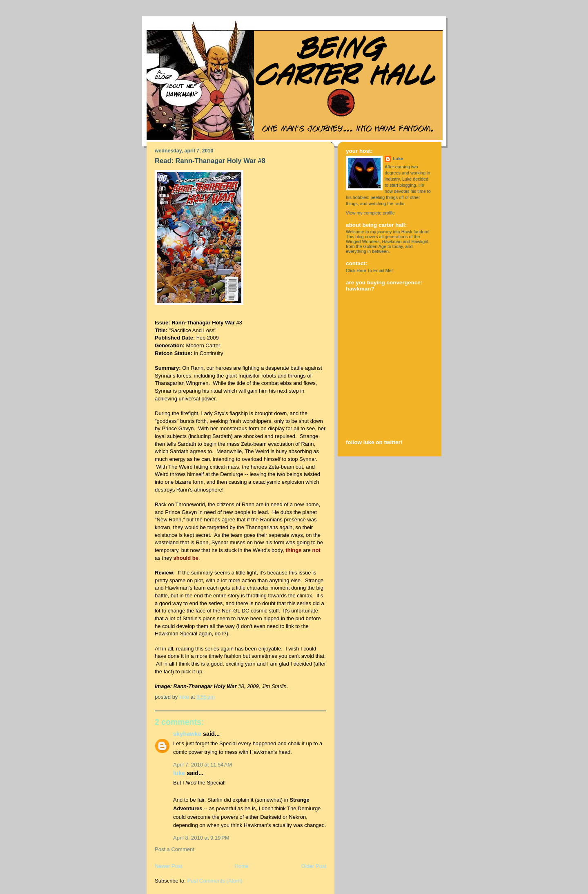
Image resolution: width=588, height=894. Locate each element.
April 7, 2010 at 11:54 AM (203, 765)
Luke (179, 773)
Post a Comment (175, 849)
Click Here (356, 270)
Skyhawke (187, 734)
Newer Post (168, 866)
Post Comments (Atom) (215, 881)
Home (242, 866)
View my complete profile (370, 213)
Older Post (314, 866)
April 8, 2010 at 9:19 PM (201, 838)
